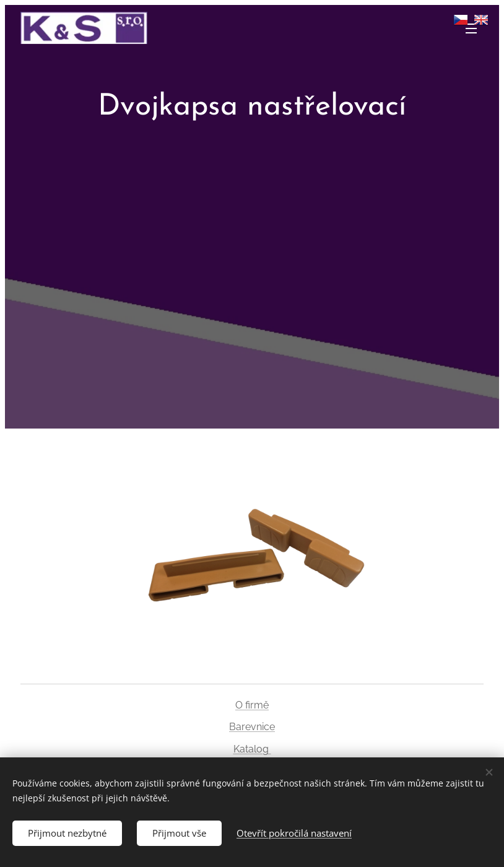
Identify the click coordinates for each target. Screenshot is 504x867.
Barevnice (252, 727)
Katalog (252, 749)
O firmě (252, 705)
